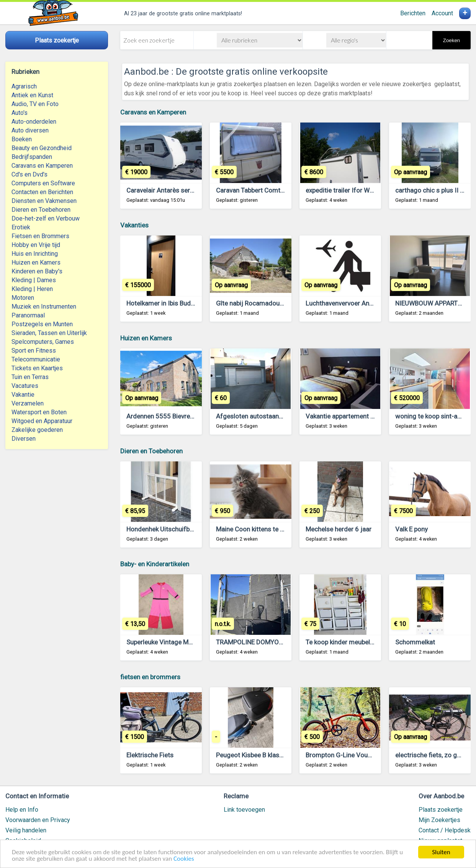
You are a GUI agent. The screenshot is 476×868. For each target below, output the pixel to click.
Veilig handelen (26, 830)
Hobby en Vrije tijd (36, 245)
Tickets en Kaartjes (37, 368)
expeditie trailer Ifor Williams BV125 (357, 190)
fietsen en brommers (150, 677)
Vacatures (25, 386)
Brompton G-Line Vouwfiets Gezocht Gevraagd (373, 755)
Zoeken (451, 40)
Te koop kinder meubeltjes (343, 642)
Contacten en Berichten (42, 192)
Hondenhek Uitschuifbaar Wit (168, 529)
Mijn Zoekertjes (439, 820)
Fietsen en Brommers (40, 236)
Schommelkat (415, 642)
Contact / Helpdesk (445, 830)
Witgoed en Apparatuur (42, 421)
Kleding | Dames (34, 280)
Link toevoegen (244, 810)
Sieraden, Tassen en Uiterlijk (49, 333)
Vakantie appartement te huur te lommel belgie (373, 416)
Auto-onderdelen (34, 122)
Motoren (23, 298)
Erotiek (21, 227)
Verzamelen (28, 403)
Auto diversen (30, 130)
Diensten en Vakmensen (44, 201)
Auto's (20, 113)
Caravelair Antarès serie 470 (167, 190)
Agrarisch (24, 86)
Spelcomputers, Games (43, 342)
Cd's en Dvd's (29, 174)
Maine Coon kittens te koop (255, 529)
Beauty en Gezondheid (42, 148)
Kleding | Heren (32, 289)
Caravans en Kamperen (42, 166)
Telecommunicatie (36, 359)
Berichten (413, 13)
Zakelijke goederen (37, 430)
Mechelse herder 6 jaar (339, 529)
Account (442, 13)
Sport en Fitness (34, 351)
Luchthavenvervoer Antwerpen (349, 303)
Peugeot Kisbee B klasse (251, 755)
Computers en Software (43, 183)
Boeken (22, 139)
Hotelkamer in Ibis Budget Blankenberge (183, 303)
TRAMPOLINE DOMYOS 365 (256, 642)
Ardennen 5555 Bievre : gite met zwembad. (188, 416)
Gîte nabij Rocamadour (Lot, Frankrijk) (270, 303)
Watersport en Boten (39, 412)
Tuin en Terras (30, 377)
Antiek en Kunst (32, 95)
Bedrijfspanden (32, 157)
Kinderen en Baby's (37, 271)
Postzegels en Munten (42, 324)
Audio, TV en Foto (35, 104)
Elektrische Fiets (150, 755)
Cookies (184, 859)
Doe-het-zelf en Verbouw (46, 218)
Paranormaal (28, 315)
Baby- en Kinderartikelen (155, 564)
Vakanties (134, 225)
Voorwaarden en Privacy (38, 820)
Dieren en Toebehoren (41, 210)
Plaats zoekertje (441, 810)
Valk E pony (411, 529)
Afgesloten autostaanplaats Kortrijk (267, 416)
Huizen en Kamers (36, 262)
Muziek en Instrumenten (44, 306)
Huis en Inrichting (35, 254)
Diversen (24, 439)
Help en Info (22, 810)
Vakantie (23, 395)
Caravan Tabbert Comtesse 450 (262, 190)
